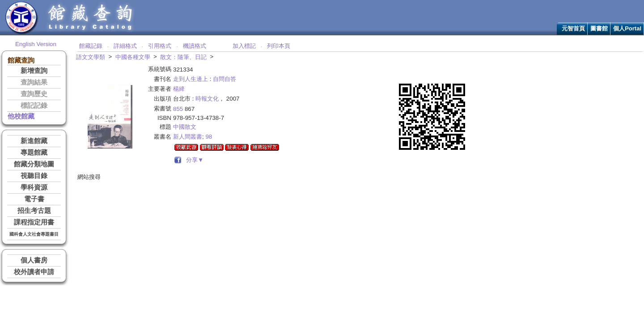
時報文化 (207, 99)
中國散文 (185, 127)
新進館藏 (34, 141)
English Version (36, 44)
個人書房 (34, 260)
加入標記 (244, 46)
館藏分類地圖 (34, 164)
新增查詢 (34, 71)
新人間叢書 (188, 137)
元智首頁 (573, 28)
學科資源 (34, 187)
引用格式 (160, 46)
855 (178, 109)
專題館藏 (34, 153)
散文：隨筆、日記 (183, 57)
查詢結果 (34, 82)
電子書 (34, 199)
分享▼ (193, 160)
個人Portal (627, 28)
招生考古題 (34, 211)
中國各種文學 (133, 57)
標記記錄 (34, 106)
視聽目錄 (34, 176)
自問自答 (225, 79)
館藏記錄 (91, 46)
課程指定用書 (34, 222)
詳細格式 (125, 46)
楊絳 (179, 89)
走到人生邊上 (191, 79)
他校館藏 (21, 116)
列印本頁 (279, 46)
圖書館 (599, 28)
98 (209, 137)
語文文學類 (91, 57)
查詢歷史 (34, 94)
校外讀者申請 (34, 272)
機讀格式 (195, 46)
